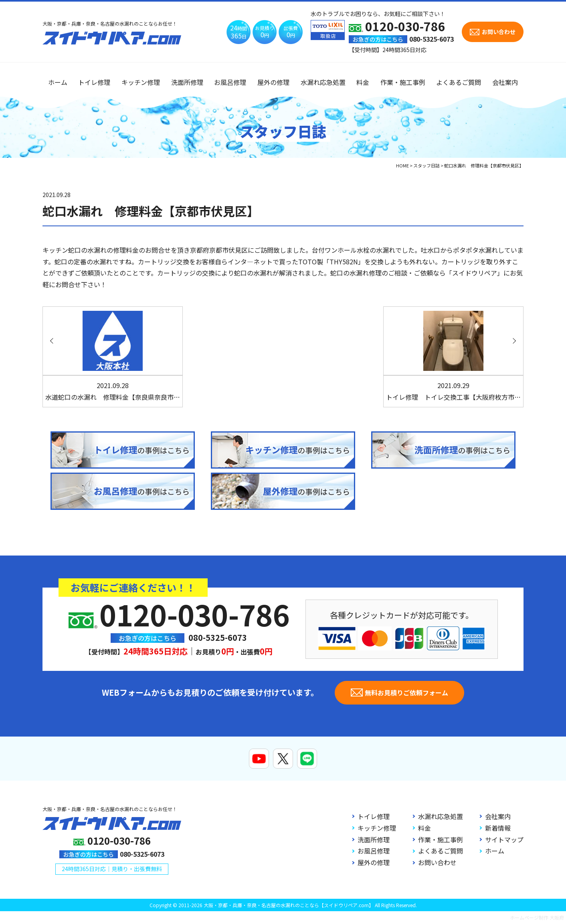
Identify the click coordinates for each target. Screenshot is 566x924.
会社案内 (505, 82)
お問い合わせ (437, 862)
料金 (363, 82)
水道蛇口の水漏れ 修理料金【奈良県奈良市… (113, 391)
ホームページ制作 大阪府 (537, 917)
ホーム (58, 82)
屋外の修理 (273, 82)
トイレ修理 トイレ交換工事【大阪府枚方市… (453, 391)
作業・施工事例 (403, 82)
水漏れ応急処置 (323, 82)
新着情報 (498, 828)
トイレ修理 (94, 82)
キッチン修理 (141, 82)
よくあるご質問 (459, 82)
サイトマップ (504, 839)
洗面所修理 (187, 82)
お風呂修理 (230, 82)
